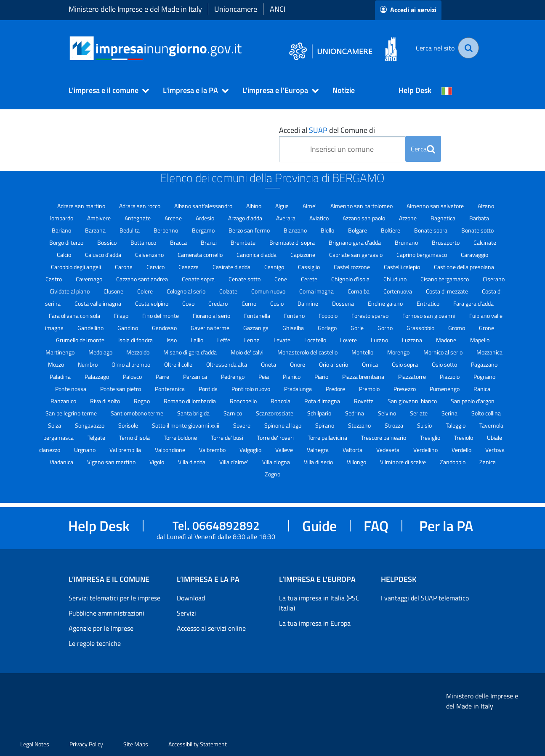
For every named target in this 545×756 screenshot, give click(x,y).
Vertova (495, 450)
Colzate (229, 291)
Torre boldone (181, 437)
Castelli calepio (403, 267)
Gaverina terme (211, 328)
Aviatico (320, 218)
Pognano (484, 377)
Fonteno (295, 316)
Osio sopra (405, 364)
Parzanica (196, 377)
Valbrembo (213, 450)
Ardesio (206, 218)
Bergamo (204, 230)
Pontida (209, 389)
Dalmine (308, 303)
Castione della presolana (464, 267)
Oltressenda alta (227, 364)
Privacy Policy (86, 744)
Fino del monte (161, 316)
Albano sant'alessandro (204, 206)
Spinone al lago (283, 425)
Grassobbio (421, 328)
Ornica (371, 364)
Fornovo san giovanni (429, 316)
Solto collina (486, 413)
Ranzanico (64, 401)
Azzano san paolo (364, 218)
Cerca (423, 149)
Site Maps (136, 744)
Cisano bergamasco (445, 279)
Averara (286, 218)
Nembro (88, 364)
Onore (298, 364)
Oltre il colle (179, 364)
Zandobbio (453, 462)
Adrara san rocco (140, 206)
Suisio (425, 425)
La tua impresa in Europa (315, 623)
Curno (250, 303)
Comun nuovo (269, 291)
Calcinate (485, 242)
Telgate (97, 437)
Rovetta (364, 401)
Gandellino (91, 328)
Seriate (419, 413)
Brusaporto (446, 242)
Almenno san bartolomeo (362, 206)
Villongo (357, 462)
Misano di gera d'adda (191, 352)
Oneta (269, 364)
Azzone (408, 218)
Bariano (62, 230)
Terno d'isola (135, 437)
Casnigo (275, 267)
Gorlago (328, 328)
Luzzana (413, 340)
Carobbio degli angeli (77, 267)
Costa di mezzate (448, 291)
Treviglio (431, 437)
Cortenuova (398, 291)
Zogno (272, 474)
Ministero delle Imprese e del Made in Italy (135, 9)
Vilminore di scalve (404, 462)
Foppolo (329, 316)
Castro (54, 279)
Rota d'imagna (323, 401)
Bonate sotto (477, 230)
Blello (328, 230)
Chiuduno (396, 279)
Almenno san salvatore (436, 206)
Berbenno (166, 230)
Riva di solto (106, 401)
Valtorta (353, 450)
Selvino (388, 413)
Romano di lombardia (190, 401)
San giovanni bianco (413, 401)
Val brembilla (126, 450)
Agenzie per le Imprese (101, 628)
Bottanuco (144, 242)
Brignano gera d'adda (355, 242)
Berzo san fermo (250, 230)
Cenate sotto (245, 279)
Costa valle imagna (98, 303)
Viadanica (62, 462)
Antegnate (138, 218)
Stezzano (360, 425)
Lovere (349, 340)
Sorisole (129, 425)
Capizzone (303, 255)
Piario (322, 377)
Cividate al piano (70, 291)
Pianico (292, 377)
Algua (283, 206)
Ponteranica (170, 389)
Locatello (316, 340)
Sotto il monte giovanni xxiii (186, 425)
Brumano (407, 242)
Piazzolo (450, 377)
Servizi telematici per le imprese (114, 598)
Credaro (219, 303)
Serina (450, 413)
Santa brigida (194, 413)
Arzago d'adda (246, 218)
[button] (105, 90)
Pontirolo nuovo (251, 389)
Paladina (61, 377)
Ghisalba (294, 328)
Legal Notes (35, 744)
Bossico (108, 242)
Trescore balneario (384, 437)
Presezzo (405, 389)
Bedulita (130, 230)
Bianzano (296, 230)
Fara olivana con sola (75, 316)
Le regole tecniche (95, 643)
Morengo (399, 352)
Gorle (358, 328)
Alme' (310, 206)
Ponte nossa (71, 389)
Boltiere (391, 230)
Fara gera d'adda (473, 303)
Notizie (344, 90)
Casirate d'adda (232, 267)
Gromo (457, 328)
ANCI (278, 9)
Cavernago (90, 279)
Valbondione (171, 450)
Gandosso (165, 328)
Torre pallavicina (328, 437)
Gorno (386, 328)
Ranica (482, 389)
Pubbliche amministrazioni (106, 613)
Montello (363, 352)
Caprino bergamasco (422, 255)
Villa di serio (319, 462)
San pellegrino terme (72, 413)
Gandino (128, 328)
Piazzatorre (413, 377)
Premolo (370, 389)
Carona (124, 267)
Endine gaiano (386, 303)
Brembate (244, 242)
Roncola (281, 401)
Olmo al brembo (132, 364)
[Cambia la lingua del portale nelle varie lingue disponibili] (447, 90)
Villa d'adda (192, 462)
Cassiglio (310, 267)
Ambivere (100, 218)
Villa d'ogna (277, 462)
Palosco (133, 377)
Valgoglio (251, 450)
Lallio (198, 340)
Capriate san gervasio (356, 255)
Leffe (224, 340)
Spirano (325, 425)
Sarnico (233, 413)
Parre (163, 377)
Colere (146, 291)
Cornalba (359, 291)
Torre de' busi (228, 437)
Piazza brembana (364, 377)
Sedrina (355, 413)
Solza (55, 425)
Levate (283, 340)
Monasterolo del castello (308, 352)
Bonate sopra (431, 230)
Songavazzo (90, 425)
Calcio (65, 255)
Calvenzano (150, 255)
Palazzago (97, 377)
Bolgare (358, 230)
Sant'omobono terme (138, 413)
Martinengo (61, 352)
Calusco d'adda (104, 255)
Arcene (174, 218)
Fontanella (258, 316)
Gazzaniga (257, 328)
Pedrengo (233, 377)
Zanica (488, 462)
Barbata (479, 218)
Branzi (209, 242)
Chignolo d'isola (351, 279)
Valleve (285, 450)
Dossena (344, 303)
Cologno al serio (187, 291)
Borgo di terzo (67, 242)
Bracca (179, 242)
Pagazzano (484, 364)
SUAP (318, 130)
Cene (281, 279)
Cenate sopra (199, 279)
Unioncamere (236, 9)
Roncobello (244, 401)
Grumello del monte (81, 340)
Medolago (101, 352)
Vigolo (157, 462)
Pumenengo (445, 389)
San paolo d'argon (473, 401)
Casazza (189, 267)
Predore (336, 389)
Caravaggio (475, 255)
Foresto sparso (371, 316)
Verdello (462, 450)
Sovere (242, 425)
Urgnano (85, 450)
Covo (189, 303)
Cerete (310, 279)
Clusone (114, 291)
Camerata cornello (201, 255)
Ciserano (494, 279)
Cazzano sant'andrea (143, 279)
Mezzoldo (138, 352)
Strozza (395, 425)
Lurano (380, 340)
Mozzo (57, 364)
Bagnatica (444, 218)
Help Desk (415, 90)
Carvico (156, 267)
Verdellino (426, 450)
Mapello (480, 340)
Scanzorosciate (275, 413)
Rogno (142, 401)
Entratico (429, 303)
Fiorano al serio (212, 316)
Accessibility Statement (198, 744)
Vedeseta (388, 450)
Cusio (278, 303)
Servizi (186, 613)
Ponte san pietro (121, 389)
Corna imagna (317, 291)
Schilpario (320, 413)
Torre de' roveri (276, 437)
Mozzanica (489, 352)
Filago (122, 316)
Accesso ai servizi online (211, 628)
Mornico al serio (444, 352)
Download (191, 598)
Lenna (253, 340)
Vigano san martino (112, 462)
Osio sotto (445, 364)
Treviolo (464, 437)
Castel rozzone (352, 267)
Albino (254, 206)
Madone (447, 340)
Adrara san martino (82, 206)
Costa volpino (152, 303)
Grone (487, 328)
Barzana (96, 230)
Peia (264, 377)
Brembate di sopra (293, 242)
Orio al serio (334, 364)
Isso (172, 340)
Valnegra (318, 450)
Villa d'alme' (234, 462)
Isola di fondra (136, 340)
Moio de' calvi (248, 352)
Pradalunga (299, 389)
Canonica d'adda (257, 255)
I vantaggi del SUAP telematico (425, 598)
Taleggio (456, 425)
